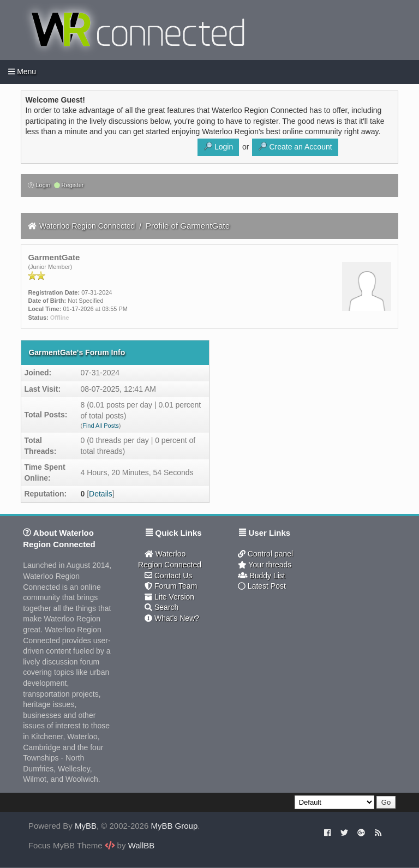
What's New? (172, 618)
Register (69, 185)
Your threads (265, 565)
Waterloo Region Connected (87, 226)
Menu (22, 71)
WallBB (142, 845)
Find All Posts (101, 426)
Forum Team (171, 586)
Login (39, 185)
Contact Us (168, 576)
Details (101, 494)
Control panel (265, 554)
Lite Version (169, 597)
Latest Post (262, 586)
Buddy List (262, 576)
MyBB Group (174, 826)
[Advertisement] (291, 668)
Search (161, 607)
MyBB (86, 826)
